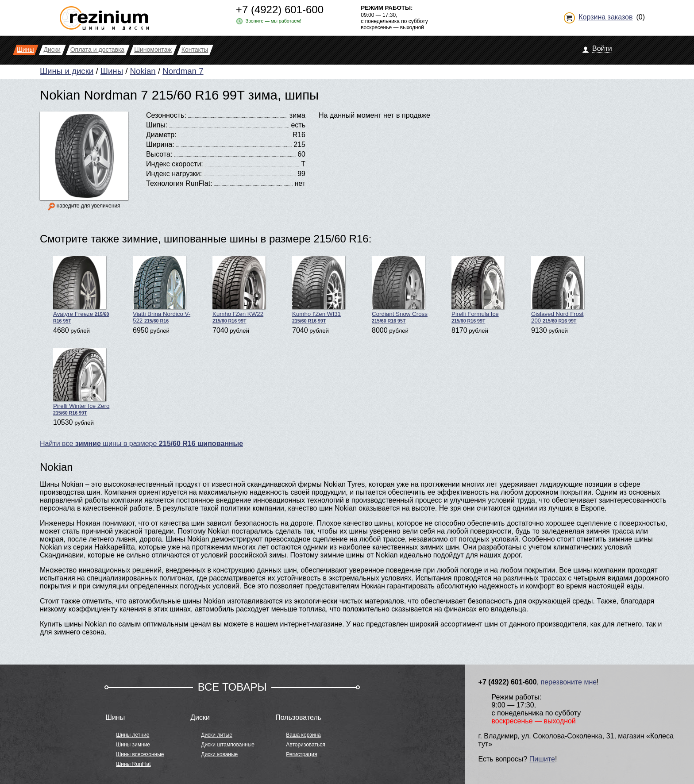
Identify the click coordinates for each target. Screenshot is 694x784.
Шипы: (157, 125)
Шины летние (133, 735)
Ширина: (160, 144)
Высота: (159, 154)
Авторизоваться (305, 745)
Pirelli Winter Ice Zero (81, 382)
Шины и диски (67, 71)
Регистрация (301, 754)
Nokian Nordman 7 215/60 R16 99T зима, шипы (179, 95)
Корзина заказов (605, 17)
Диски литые (217, 735)
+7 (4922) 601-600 (280, 10)
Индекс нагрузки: (174, 174)
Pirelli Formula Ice (478, 290)
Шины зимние (133, 745)
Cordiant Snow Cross (400, 290)
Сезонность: (166, 115)
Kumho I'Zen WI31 (319, 290)
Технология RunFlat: (179, 183)
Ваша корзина (303, 735)
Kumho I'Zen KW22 (239, 290)
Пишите (542, 759)
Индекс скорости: (175, 164)
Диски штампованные (228, 745)
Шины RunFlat (133, 764)
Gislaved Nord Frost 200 (558, 290)
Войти (602, 48)
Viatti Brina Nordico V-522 (162, 290)
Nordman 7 (183, 71)
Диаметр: (161, 135)
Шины (112, 71)
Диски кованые (219, 754)
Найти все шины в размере (141, 444)
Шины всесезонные (140, 754)
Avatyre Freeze (81, 290)
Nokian (143, 71)
